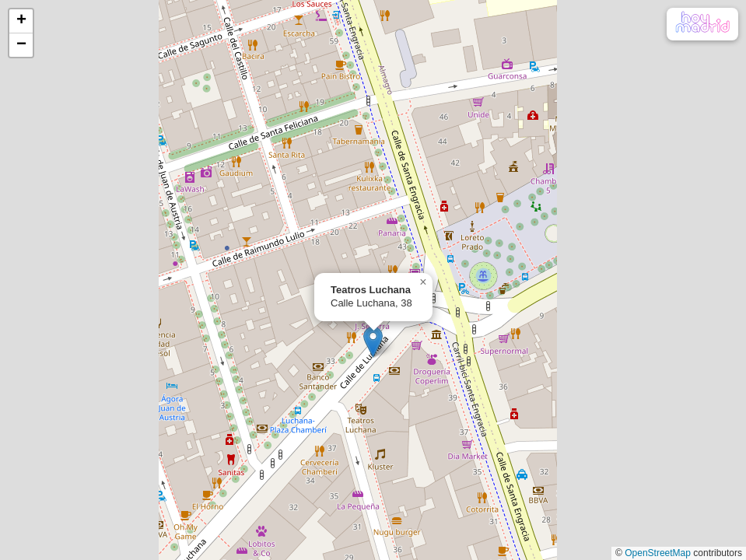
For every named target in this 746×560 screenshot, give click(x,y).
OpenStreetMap (658, 553)
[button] (373, 342)
